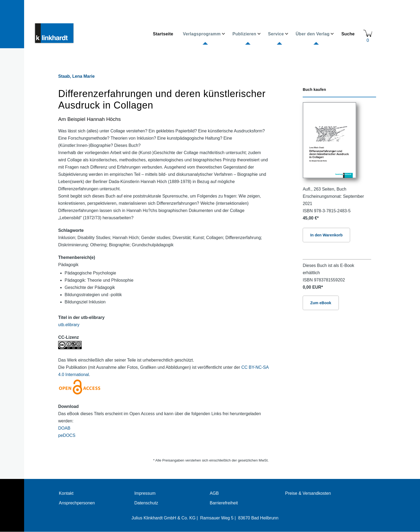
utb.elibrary (69, 325)
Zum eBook (321, 303)
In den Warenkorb (326, 235)
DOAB (64, 428)
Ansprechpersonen (77, 503)
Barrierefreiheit (224, 503)
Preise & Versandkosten (308, 493)
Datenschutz (146, 503)
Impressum (145, 493)
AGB (214, 493)
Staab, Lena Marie (76, 76)
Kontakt (66, 493)
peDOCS (67, 435)
